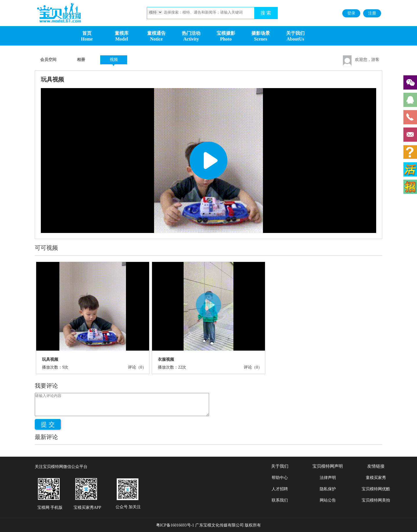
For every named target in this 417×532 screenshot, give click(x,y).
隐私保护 (328, 489)
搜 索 (266, 13)
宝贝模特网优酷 (376, 489)
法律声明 (328, 478)
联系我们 (280, 500)
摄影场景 (261, 33)
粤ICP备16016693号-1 (175, 525)
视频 (114, 60)
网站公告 (328, 500)
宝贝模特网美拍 (376, 500)
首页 (87, 33)
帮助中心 (280, 478)
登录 (351, 13)
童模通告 (156, 33)
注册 (372, 13)
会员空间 (48, 60)
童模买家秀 (376, 478)
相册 (81, 60)
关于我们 (295, 33)
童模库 (122, 33)
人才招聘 (280, 489)
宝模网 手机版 (50, 508)
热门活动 (191, 33)
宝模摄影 (226, 33)
